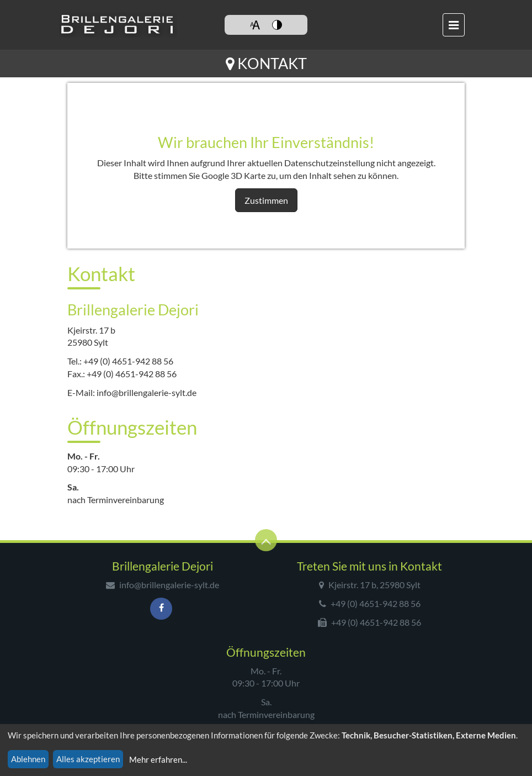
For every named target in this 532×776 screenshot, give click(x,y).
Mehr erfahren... (158, 759)
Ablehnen (28, 759)
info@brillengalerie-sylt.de (147, 392)
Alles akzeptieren (88, 759)
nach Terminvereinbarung (116, 500)
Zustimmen (266, 200)
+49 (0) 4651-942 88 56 (128, 361)
